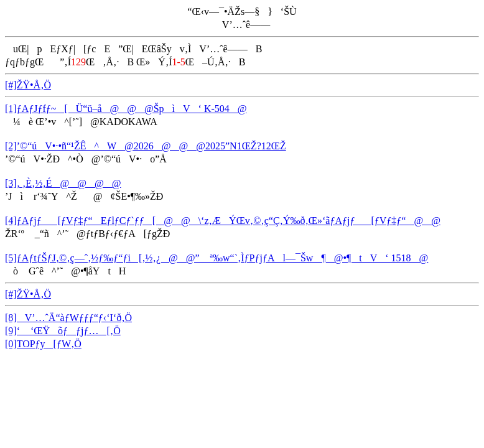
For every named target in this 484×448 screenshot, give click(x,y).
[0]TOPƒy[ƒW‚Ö (43, 344)
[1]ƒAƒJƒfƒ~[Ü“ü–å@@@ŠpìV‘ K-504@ (126, 109)
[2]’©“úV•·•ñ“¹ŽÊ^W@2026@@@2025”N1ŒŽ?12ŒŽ (146, 146)
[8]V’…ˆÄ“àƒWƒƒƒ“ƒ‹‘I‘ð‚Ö (68, 318)
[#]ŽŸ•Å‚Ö (28, 85)
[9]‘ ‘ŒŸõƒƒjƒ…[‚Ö (63, 331)
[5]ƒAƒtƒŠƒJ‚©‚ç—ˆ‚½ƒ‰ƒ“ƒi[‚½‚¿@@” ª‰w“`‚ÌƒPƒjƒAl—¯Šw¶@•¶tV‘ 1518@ (216, 258)
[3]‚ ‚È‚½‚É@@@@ (63, 183)
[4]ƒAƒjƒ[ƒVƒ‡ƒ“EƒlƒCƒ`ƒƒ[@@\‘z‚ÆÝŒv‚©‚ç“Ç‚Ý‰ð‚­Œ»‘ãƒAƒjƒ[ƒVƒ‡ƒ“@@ (223, 221)
